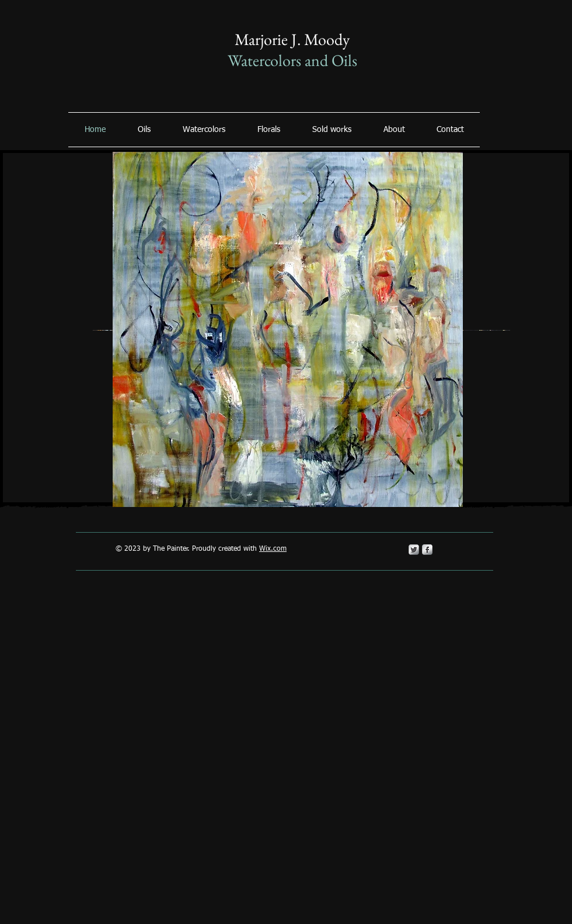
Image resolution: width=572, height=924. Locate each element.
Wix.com (273, 549)
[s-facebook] (427, 550)
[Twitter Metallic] (414, 550)
